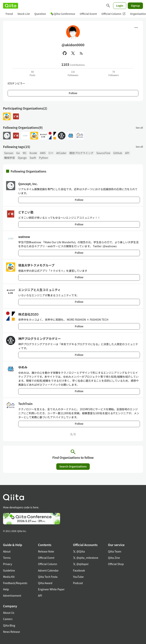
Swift (33, 158)
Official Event (88, 14)
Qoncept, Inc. (28, 184)
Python (43, 158)
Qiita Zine (114, 558)
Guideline (9, 570)
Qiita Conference (63, 14)
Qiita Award (45, 583)
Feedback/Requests (15, 583)
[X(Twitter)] (73, 53)
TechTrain (25, 404)
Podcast (78, 583)
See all (139, 128)
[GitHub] (65, 53)
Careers (8, 619)
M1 (25, 153)
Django (22, 158)
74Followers (113, 73)
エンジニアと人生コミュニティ (39, 290)
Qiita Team (115, 551)
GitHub (118, 153)
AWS (43, 153)
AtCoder (61, 153)
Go (18, 153)
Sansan (9, 153)
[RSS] (81, 53)
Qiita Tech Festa (48, 577)
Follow (73, 93)
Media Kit (9, 577)
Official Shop (116, 564)
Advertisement (12, 596)
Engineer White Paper (51, 589)
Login (120, 6)
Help (6, 589)
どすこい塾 (26, 212)
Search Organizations (73, 466)
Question (40, 14)
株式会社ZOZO (28, 314)
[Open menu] (136, 28)
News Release (12, 632)
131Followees (73, 73)
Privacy (8, 564)
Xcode (33, 153)
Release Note (46, 551)
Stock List (23, 14)
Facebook (79, 570)
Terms (7, 558)
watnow (24, 237)
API (127, 153)
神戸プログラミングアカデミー (40, 339)
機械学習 (10, 158)
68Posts (33, 73)
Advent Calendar (48, 570)
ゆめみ (23, 367)
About (7, 551)
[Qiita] (11, 6)
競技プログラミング (81, 153)
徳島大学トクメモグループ (36, 265)
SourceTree (103, 153)
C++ (51, 153)
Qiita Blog (9, 625)
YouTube (78, 577)
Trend (9, 14)
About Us (9, 613)
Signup (135, 6)
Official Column (114, 14)
